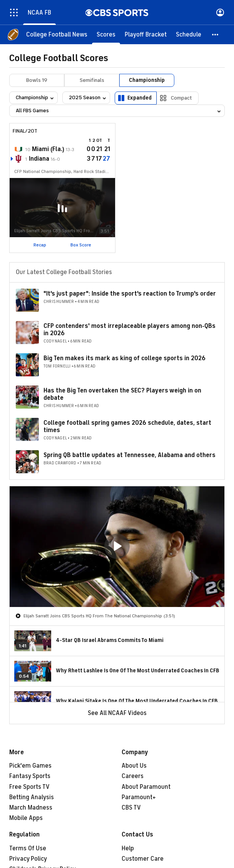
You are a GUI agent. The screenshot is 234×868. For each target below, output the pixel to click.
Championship (147, 80)
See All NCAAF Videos (117, 713)
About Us (134, 766)
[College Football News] (57, 35)
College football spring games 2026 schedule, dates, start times (127, 427)
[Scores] (106, 35)
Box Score (81, 245)
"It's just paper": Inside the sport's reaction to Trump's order (130, 294)
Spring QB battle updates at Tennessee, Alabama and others (130, 455)
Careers (133, 776)
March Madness (31, 808)
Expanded (140, 98)
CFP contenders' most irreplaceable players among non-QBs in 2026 (130, 330)
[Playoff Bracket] (146, 35)
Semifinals (92, 80)
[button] (216, 35)
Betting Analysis (32, 797)
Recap (40, 245)
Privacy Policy (28, 859)
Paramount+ (139, 797)
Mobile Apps (26, 818)
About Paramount (146, 787)
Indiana (39, 159)
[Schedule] (189, 35)
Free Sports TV (29, 787)
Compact (181, 98)
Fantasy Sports (30, 776)
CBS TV (131, 808)
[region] (117, 547)
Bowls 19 (37, 80)
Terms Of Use (28, 848)
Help (128, 848)
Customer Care (143, 859)
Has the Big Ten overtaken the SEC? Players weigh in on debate (122, 394)
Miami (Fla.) (48, 149)
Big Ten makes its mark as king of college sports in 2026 (125, 358)
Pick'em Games (30, 766)
